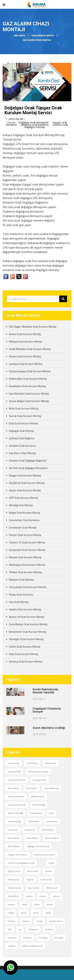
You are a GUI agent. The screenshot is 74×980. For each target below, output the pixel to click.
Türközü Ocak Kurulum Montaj (25, 572)
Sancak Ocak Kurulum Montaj (25, 416)
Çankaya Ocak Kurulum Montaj (26, 364)
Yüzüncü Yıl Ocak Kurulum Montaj (27, 542)
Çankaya (26, 921)
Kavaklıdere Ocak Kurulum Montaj (27, 386)
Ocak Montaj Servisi (43, 35)
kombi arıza (30, 830)
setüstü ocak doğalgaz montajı (21, 863)
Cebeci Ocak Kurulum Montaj (24, 647)
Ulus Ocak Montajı (19, 602)
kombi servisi (14, 763)
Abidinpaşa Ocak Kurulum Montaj (27, 565)
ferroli (24, 913)
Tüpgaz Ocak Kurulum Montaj (25, 475)
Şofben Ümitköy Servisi (32, 946)
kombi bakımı (32, 763)
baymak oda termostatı (38, 772)
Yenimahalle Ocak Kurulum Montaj (28, 587)
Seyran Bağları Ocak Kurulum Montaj (29, 401)
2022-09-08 (16, 119)
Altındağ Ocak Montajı (21, 505)
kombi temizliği (15, 821)
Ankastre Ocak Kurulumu (22, 446)
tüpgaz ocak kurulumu (18, 855)
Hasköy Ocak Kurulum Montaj (25, 609)
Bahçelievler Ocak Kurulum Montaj (28, 632)
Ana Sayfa (20, 35)
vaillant (29, 896)
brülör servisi (51, 763)
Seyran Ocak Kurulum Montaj (25, 490)
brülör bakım (34, 821)
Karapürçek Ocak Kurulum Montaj (27, 550)
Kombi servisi (14, 880)
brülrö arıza (13, 830)
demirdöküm (14, 896)
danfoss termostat (16, 796)
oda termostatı (15, 772)
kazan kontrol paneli (17, 805)
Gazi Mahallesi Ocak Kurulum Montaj (29, 394)
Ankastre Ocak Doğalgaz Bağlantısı (28, 461)
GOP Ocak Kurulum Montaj (23, 498)
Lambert (12, 946)
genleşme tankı (38, 796)
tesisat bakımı (36, 813)
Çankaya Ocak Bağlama (22, 438)
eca (20, 929)
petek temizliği (39, 805)
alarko (25, 904)
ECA (10, 929)
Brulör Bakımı (14, 846)
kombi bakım (52, 821)
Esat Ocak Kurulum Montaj (23, 423)
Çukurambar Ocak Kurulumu (24, 520)
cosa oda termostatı (17, 780)
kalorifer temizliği (16, 813)
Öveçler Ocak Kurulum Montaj (25, 535)
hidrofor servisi (15, 888)
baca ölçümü (13, 788)
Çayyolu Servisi (56, 921)
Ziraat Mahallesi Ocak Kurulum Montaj (30, 349)
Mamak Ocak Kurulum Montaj (25, 557)
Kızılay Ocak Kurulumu (21, 595)
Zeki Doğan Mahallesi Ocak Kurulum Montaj (33, 327)
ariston (50, 904)
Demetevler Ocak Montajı (23, 528)
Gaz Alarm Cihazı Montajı (22, 453)
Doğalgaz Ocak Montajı (21, 431)
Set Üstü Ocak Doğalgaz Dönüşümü (28, 468)
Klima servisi (33, 871)
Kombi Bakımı (48, 830)
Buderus (12, 921)
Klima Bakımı (14, 838)
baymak (49, 871)
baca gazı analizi (40, 780)
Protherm (12, 938)
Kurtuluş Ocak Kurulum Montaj (26, 661)
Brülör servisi (52, 888)
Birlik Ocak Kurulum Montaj (24, 408)
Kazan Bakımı (32, 838)
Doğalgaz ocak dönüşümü (33, 122)
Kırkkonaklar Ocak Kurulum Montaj (28, 379)
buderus (56, 896)
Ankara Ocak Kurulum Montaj (25, 356)
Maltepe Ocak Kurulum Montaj (25, 342)
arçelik (51, 863)
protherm (49, 929)
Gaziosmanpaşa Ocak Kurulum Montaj (30, 371)
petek (52, 813)
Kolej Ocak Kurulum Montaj (24, 654)
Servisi (40, 921)
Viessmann (33, 929)
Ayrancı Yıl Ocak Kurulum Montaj (26, 617)
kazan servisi (34, 888)
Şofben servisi (14, 871)
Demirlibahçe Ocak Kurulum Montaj (28, 624)
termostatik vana (52, 788)
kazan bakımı (32, 788)
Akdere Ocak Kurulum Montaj (25, 334)
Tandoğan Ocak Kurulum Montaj (26, 639)
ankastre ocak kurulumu (35, 125)
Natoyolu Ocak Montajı (21, 580)
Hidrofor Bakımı (52, 838)
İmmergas (43, 938)
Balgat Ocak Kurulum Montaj (24, 513)
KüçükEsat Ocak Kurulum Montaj (27, 483)
